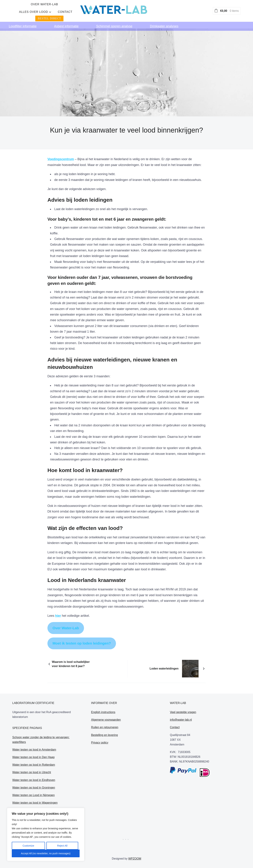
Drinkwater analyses (164, 22)
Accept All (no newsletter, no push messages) (46, 853)
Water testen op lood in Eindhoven (34, 769)
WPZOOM (135, 848)
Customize (28, 846)
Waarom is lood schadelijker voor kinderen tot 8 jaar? (71, 653)
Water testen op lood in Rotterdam (34, 754)
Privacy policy (100, 732)
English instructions (103, 701)
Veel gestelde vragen (183, 701)
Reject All (62, 846)
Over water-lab (82, 9)
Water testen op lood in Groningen (34, 777)
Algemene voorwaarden (106, 709)
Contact (148, 9)
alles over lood (116, 9)
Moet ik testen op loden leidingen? (82, 633)
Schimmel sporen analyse (114, 22)
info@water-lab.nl (181, 709)
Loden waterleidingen (164, 658)
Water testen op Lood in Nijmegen (33, 784)
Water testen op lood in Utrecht (32, 762)
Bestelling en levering (105, 724)
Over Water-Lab (66, 617)
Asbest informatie (66, 22)
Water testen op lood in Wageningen (35, 792)
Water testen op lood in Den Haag (33, 746)
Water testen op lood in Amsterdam (34, 739)
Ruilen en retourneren (105, 717)
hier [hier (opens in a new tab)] (58, 605)
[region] (46, 834)
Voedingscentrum (61, 149)
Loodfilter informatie (23, 22)
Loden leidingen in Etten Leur (31, 800)
